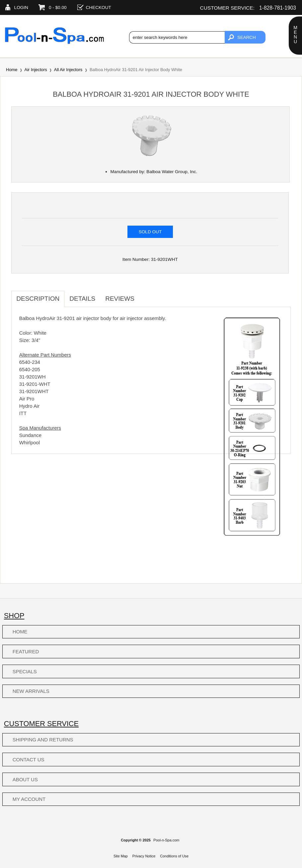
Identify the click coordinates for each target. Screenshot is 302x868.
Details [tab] (82, 299)
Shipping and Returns (43, 740)
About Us (25, 779)
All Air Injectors (68, 70)
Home (12, 70)
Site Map (121, 856)
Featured (26, 651)
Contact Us (29, 759)
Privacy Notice (144, 856)
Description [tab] (38, 299)
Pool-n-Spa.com (166, 840)
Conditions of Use (174, 856)
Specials (25, 671)
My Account (29, 799)
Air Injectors (36, 70)
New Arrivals (31, 691)
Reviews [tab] (120, 299)
